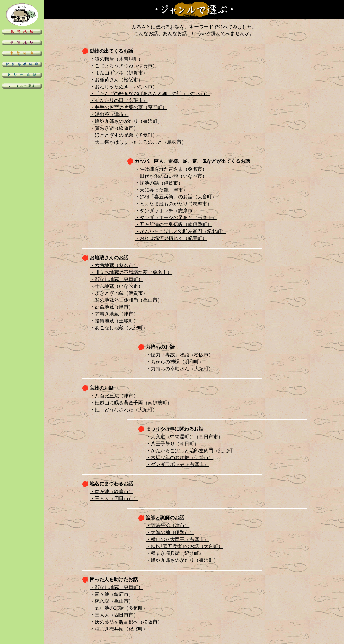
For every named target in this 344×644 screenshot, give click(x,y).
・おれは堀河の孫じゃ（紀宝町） (171, 238)
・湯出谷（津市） (109, 114)
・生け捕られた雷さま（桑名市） (171, 169)
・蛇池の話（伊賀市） (159, 183)
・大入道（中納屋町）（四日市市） (184, 437)
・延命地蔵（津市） (112, 307)
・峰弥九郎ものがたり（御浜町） (126, 121)
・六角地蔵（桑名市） (114, 265)
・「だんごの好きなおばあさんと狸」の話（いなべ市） (150, 93)
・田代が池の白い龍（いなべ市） (171, 176)
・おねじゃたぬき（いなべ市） (124, 87)
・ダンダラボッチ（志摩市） (166, 211)
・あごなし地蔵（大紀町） (119, 328)
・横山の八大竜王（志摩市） (177, 539)
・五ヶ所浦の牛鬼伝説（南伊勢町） (173, 224)
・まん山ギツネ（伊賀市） (119, 73)
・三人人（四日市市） (114, 498)
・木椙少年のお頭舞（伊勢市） (180, 457)
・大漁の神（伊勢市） (170, 532)
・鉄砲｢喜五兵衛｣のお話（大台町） (184, 546)
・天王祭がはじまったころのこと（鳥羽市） (138, 142)
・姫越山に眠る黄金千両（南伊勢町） (131, 403)
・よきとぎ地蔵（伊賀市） (119, 293)
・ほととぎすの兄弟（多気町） (124, 135)
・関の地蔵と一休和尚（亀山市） (126, 300)
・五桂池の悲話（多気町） (119, 608)
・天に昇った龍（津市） (161, 190)
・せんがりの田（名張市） (119, 100)
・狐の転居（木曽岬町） (116, 59)
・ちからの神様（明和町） (175, 362)
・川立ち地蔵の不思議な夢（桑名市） (131, 272)
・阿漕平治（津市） (168, 526)
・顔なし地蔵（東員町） (116, 279)
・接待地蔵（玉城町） (114, 321)
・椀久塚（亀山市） (112, 601)
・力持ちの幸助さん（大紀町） (180, 369)
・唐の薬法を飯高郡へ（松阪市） (126, 622)
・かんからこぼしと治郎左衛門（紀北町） (181, 231)
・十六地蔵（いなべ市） (116, 286)
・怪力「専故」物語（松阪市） (180, 355)
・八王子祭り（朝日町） (172, 444)
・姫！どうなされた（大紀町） (124, 410)
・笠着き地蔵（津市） (114, 314)
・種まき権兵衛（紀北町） (175, 553)
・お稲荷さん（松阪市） (116, 80)
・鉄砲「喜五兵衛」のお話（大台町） (176, 197)
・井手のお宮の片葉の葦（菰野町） (129, 107)
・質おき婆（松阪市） (114, 128)
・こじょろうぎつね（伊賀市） (124, 66)
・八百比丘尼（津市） (114, 396)
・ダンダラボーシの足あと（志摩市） (176, 218)
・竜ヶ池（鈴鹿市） (112, 492)
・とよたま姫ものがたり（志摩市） (173, 204)
